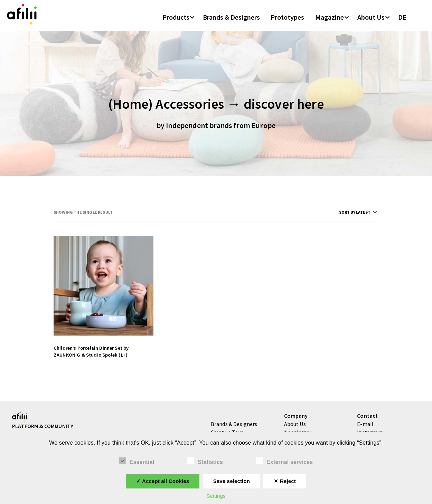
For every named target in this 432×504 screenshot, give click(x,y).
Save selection (232, 481)
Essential (137, 461)
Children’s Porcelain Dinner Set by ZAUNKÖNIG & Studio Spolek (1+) (91, 356)
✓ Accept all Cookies (163, 481)
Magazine (330, 20)
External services (284, 461)
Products (176, 20)
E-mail (365, 429)
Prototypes (287, 20)
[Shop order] (345, 217)
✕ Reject (285, 481)
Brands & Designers (231, 20)
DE (402, 20)
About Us (371, 20)
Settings (216, 496)
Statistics (205, 461)
